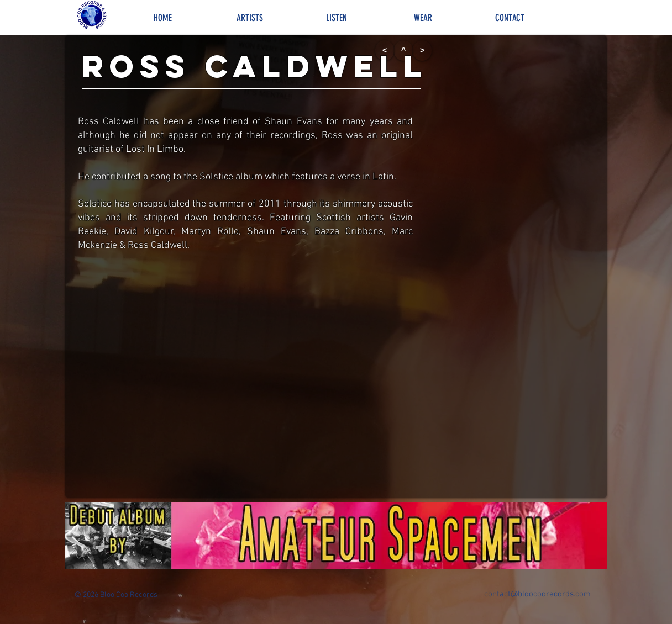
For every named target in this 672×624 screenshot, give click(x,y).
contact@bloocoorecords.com (537, 594)
